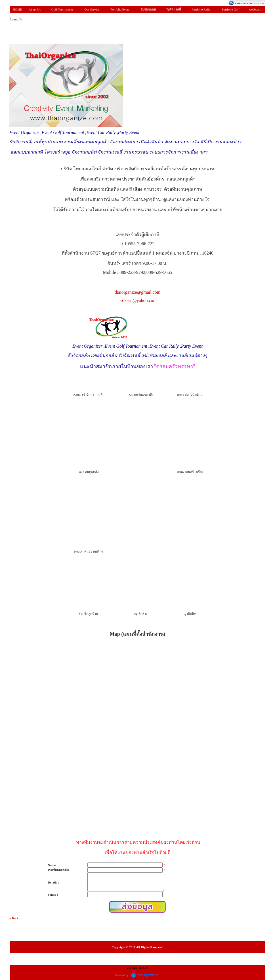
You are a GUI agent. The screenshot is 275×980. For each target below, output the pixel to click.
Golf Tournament (62, 9)
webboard (255, 9)
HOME (17, 9)
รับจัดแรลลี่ (174, 9)
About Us (35, 9)
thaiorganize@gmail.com (138, 292)
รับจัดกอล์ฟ (148, 9)
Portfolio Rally (201, 9)
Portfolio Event (120, 9)
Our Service (92, 9)
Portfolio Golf (231, 9)
